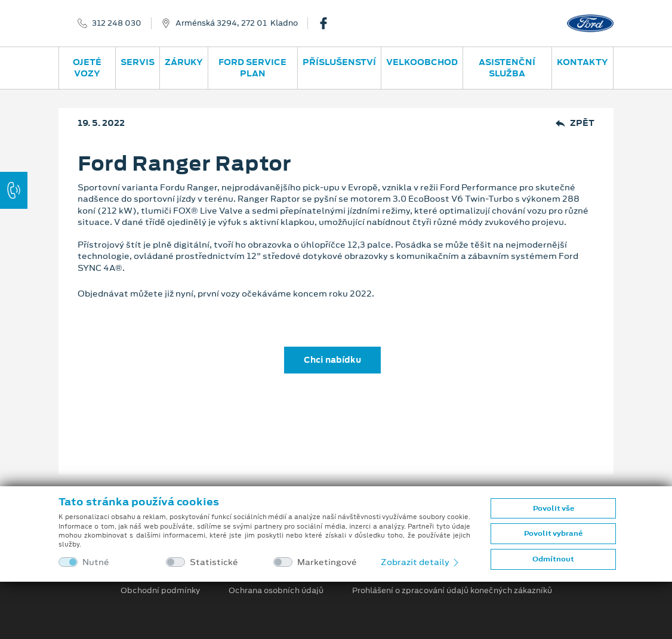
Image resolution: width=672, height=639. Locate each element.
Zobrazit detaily (421, 562)
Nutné (96, 562)
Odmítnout (553, 559)
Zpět (575, 123)
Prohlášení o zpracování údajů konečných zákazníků (452, 591)
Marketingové (327, 562)
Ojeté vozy (87, 68)
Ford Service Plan (252, 68)
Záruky (184, 62)
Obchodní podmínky (160, 591)
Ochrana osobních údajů (276, 591)
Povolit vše (554, 508)
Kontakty (582, 62)
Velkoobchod (422, 62)
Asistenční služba (507, 68)
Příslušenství (339, 62)
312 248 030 (117, 23)
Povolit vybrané (553, 533)
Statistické (214, 562)
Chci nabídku (332, 360)
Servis (138, 62)
